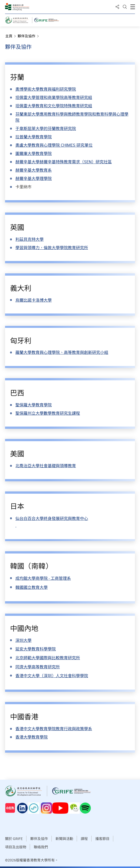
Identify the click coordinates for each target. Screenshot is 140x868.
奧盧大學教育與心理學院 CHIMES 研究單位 (54, 145)
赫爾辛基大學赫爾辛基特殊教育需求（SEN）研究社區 (64, 162)
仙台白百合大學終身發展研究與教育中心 (52, 518)
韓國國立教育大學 (32, 587)
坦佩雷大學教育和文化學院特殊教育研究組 (54, 106)
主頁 (11, 36)
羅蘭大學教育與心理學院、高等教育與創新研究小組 (62, 352)
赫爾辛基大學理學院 (34, 178)
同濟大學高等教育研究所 (38, 667)
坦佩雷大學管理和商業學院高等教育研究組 (54, 97)
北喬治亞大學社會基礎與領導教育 (46, 466)
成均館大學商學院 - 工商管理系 (43, 578)
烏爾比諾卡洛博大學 (34, 300)
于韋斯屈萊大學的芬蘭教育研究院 (46, 128)
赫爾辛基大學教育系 (34, 170)
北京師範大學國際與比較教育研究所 (48, 658)
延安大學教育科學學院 (36, 649)
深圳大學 (23, 640)
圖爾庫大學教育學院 (34, 153)
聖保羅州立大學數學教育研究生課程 (48, 413)
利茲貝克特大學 (30, 239)
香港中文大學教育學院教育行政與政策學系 (54, 729)
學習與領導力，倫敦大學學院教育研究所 (52, 248)
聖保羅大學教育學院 (34, 405)
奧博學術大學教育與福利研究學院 (46, 89)
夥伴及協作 (29, 36)
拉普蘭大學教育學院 (34, 137)
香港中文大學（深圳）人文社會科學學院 (52, 676)
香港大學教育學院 (32, 737)
